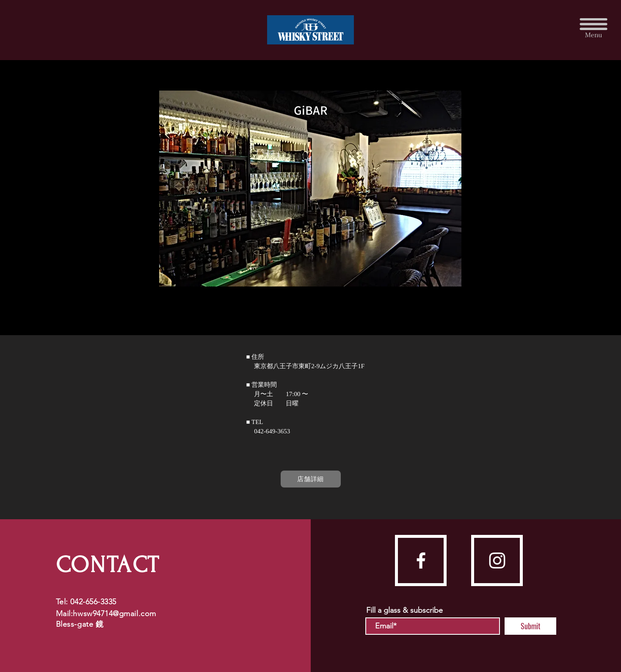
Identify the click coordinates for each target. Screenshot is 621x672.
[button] (593, 28)
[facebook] (421, 560)
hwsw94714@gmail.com (114, 614)
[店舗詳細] (311, 479)
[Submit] (530, 626)
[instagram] (497, 560)
